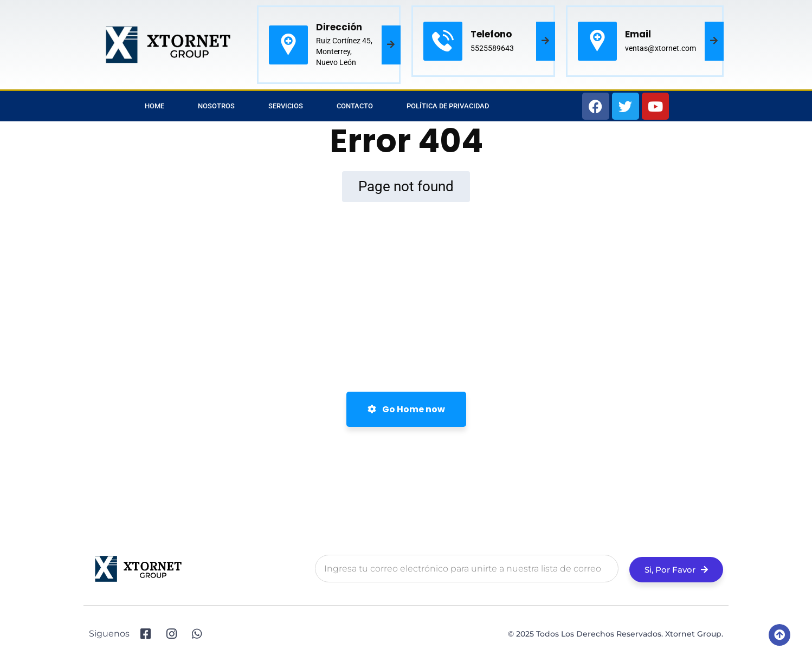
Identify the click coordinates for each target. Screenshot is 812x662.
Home (154, 106)
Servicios (286, 106)
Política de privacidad (448, 106)
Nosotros (216, 106)
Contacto (355, 106)
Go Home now (406, 409)
